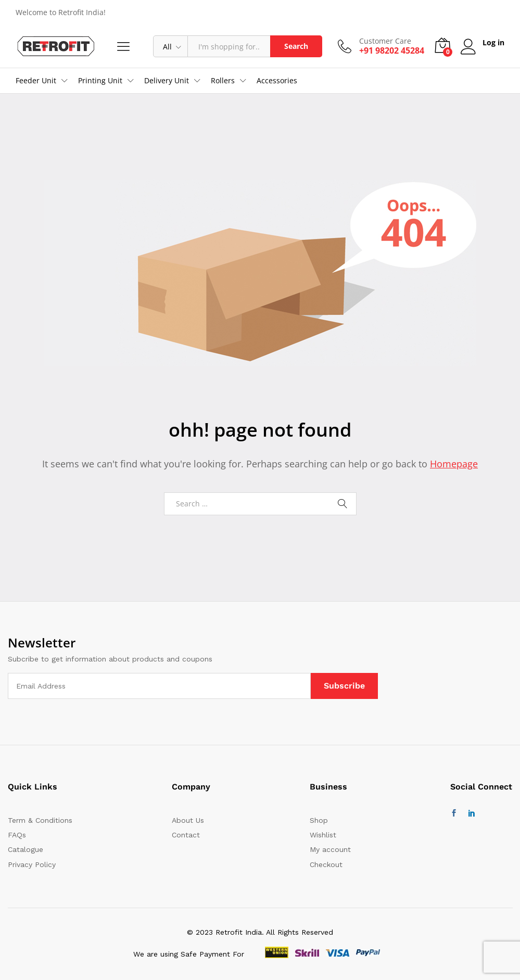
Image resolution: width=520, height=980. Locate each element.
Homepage (454, 464)
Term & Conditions (40, 820)
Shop (319, 820)
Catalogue (26, 849)
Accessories (277, 81)
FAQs (17, 835)
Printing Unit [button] (100, 81)
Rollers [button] (223, 81)
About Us (188, 820)
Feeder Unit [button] (36, 81)
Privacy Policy (32, 864)
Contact (186, 835)
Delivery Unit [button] (167, 81)
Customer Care (385, 41)
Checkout (326, 864)
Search (296, 46)
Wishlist (323, 835)
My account (330, 849)
